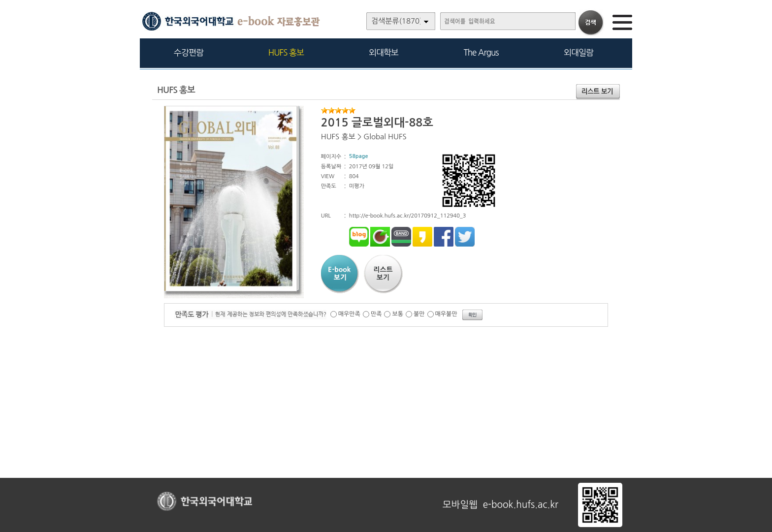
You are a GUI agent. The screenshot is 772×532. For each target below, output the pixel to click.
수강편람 (189, 52)
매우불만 (446, 314)
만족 (376, 314)
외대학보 (384, 52)
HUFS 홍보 (286, 52)
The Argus (481, 52)
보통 (398, 314)
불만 (419, 314)
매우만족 (349, 314)
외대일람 (579, 52)
